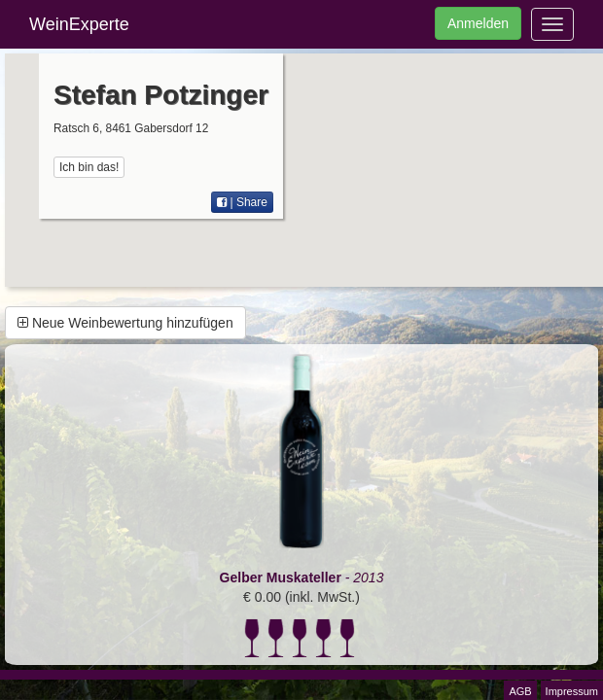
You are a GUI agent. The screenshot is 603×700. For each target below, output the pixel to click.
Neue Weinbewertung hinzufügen (125, 323)
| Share (242, 202)
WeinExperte (79, 24)
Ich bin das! (89, 167)
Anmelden (478, 23)
